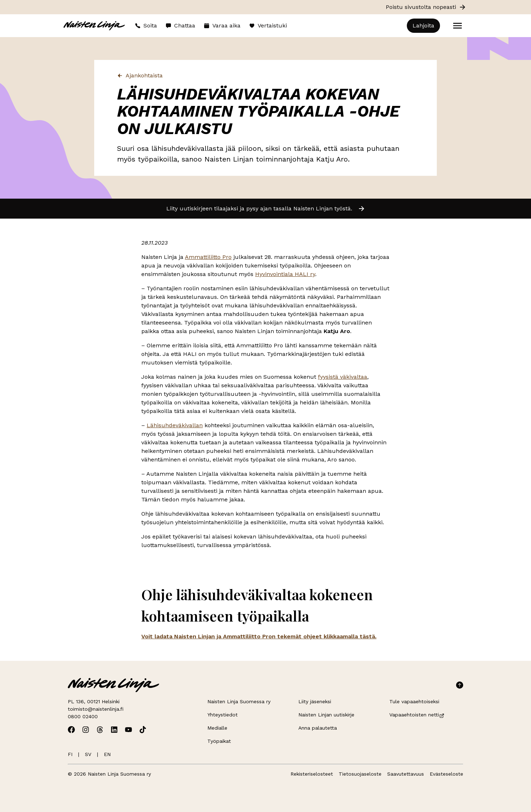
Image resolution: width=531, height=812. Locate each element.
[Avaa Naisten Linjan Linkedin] (114, 730)
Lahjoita (423, 25)
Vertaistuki (268, 25)
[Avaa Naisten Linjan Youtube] (128, 730)
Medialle (217, 728)
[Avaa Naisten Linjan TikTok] (143, 730)
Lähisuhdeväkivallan (175, 425)
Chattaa (180, 25)
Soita (146, 25)
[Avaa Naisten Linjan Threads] (100, 730)
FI (70, 754)
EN (107, 754)
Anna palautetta (318, 728)
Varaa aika (222, 25)
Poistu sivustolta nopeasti (426, 7)
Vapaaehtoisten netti (417, 715)
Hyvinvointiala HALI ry (285, 274)
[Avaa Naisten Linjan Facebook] (71, 730)
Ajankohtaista (140, 75)
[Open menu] (457, 26)
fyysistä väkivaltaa (343, 377)
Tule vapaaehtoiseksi (414, 701)
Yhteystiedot (222, 715)
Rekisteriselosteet (312, 774)
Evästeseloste (446, 774)
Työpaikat (219, 741)
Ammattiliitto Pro (208, 257)
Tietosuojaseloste (360, 774)
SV (88, 754)
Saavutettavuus (406, 774)
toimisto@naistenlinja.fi (96, 709)
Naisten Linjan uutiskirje (326, 715)
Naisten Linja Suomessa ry (239, 701)
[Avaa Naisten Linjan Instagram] (86, 730)
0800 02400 (83, 716)
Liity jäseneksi (315, 701)
